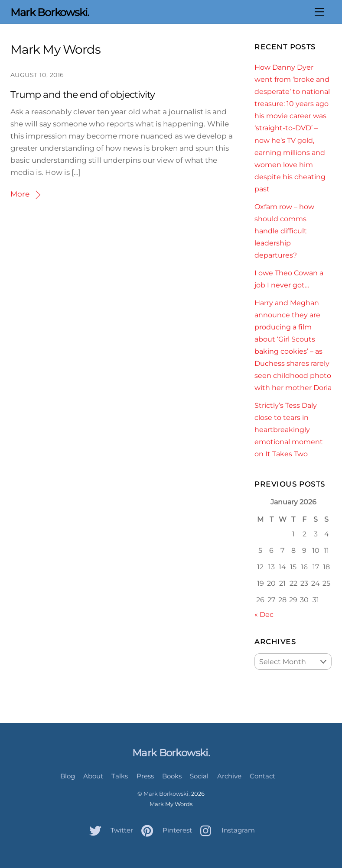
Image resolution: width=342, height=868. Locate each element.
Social (199, 776)
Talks (120, 776)
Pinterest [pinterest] (164, 830)
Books (172, 776)
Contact (262, 776)
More (20, 194)
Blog (68, 776)
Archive (229, 776)
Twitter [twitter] (109, 830)
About (93, 776)
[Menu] (319, 12)
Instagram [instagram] (225, 830)
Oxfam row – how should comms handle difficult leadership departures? (284, 231)
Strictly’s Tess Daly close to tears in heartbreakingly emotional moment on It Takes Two (289, 429)
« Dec (264, 614)
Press (145, 776)
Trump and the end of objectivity (83, 95)
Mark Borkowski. (167, 794)
